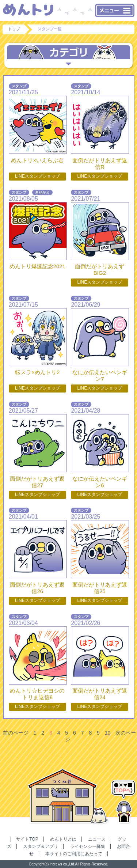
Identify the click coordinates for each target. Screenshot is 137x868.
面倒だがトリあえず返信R (100, 164)
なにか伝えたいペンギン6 (100, 482)
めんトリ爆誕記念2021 (37, 266)
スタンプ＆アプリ (41, 846)
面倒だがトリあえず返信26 (37, 588)
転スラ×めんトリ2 (37, 372)
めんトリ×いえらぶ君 (37, 160)
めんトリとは (63, 839)
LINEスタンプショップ (37, 176)
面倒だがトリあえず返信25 (100, 588)
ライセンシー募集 (88, 846)
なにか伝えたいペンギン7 (100, 376)
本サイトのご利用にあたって (74, 854)
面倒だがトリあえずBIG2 (100, 270)
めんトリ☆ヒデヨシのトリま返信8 (37, 694)
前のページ (16, 733)
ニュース (97, 839)
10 (108, 733)
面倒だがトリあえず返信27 (37, 482)
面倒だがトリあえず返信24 (100, 694)
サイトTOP (27, 839)
